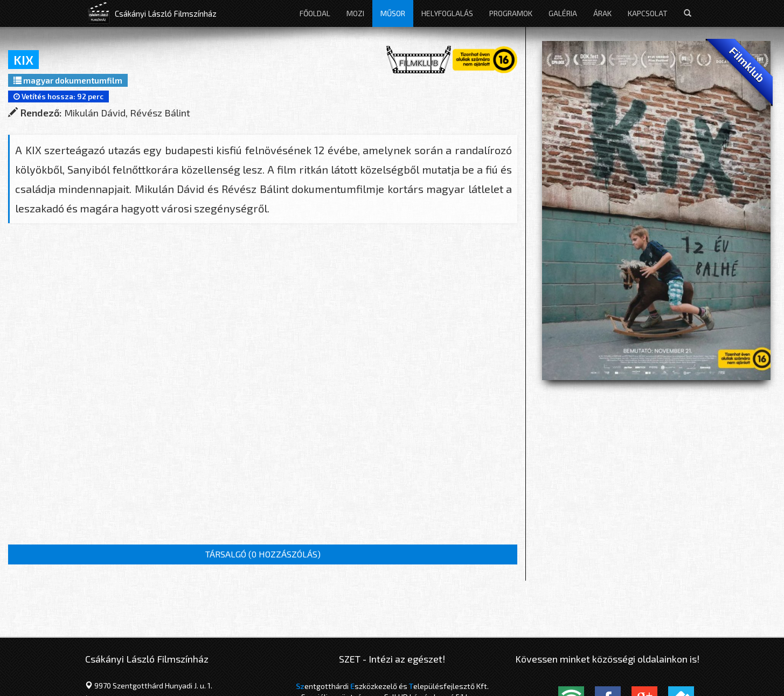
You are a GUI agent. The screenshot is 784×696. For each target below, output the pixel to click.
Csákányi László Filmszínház (166, 13)
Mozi (355, 13)
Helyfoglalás (447, 13)
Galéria (563, 13)
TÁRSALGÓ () (263, 554)
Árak (602, 13)
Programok (511, 13)
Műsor (393, 13)
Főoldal (315, 13)
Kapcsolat (648, 13)
